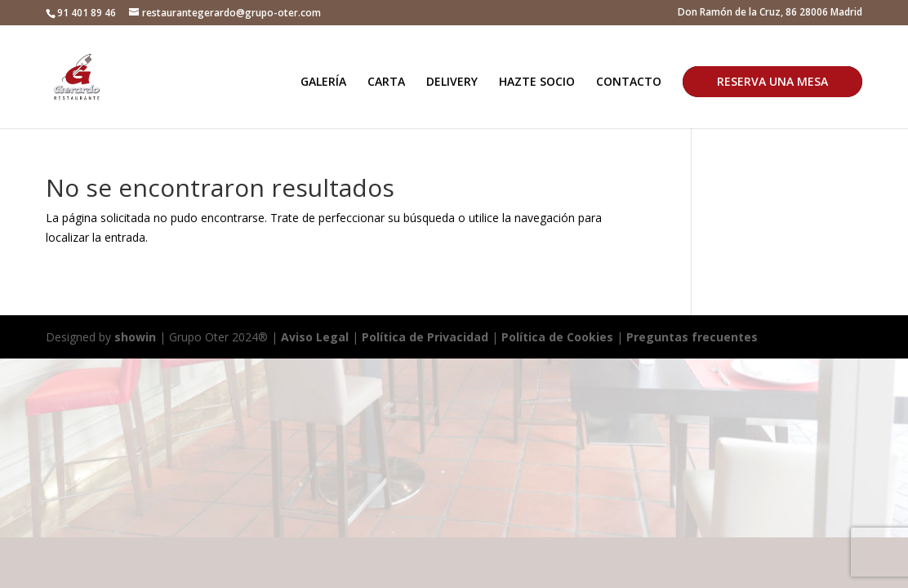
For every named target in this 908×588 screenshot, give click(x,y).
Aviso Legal (315, 337)
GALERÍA (323, 82)
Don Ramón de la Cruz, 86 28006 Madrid (770, 13)
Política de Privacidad (425, 337)
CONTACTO (629, 82)
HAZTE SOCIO (537, 82)
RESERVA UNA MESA (772, 81)
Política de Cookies (559, 337)
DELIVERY (452, 82)
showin (135, 337)
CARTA (386, 82)
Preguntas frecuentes (692, 337)
